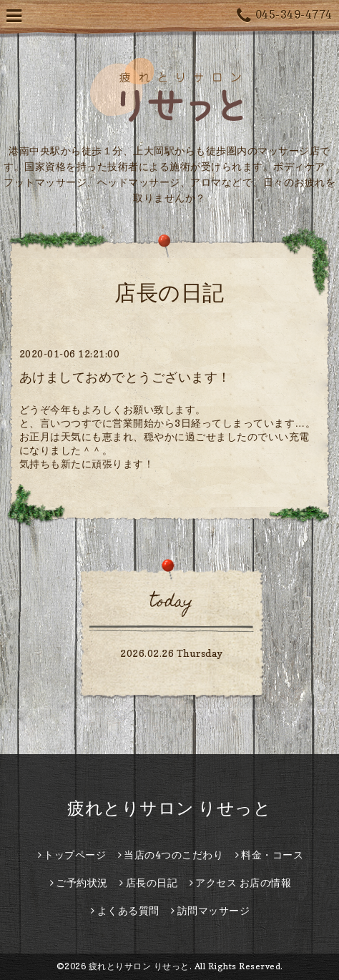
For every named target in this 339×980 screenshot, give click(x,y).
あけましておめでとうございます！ (125, 377)
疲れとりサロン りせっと (169, 808)
